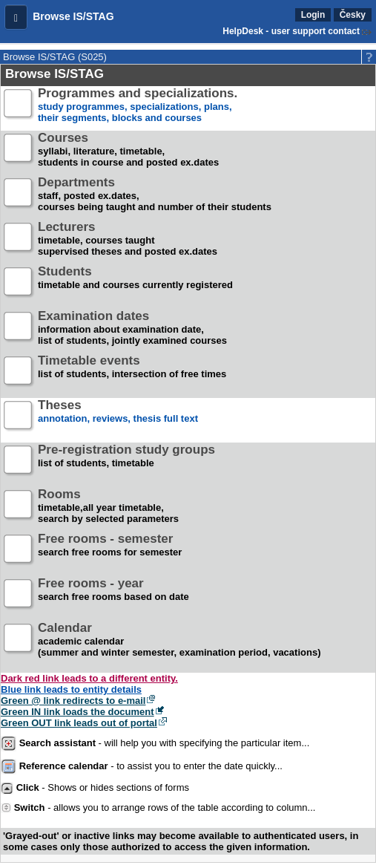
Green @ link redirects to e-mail (73, 701)
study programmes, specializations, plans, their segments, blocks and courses (138, 106)
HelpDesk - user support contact (291, 31)
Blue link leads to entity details (71, 689)
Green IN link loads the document (77, 712)
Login (313, 15)
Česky (353, 15)
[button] (16, 17)
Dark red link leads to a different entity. (89, 678)
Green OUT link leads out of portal (79, 723)
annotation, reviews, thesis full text (118, 418)
